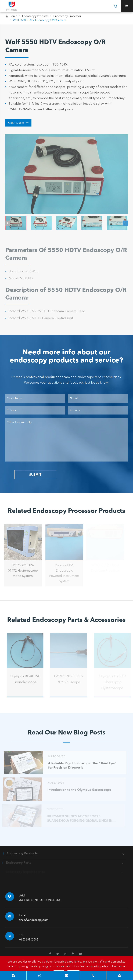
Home (13, 16)
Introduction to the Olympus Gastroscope (78, 790)
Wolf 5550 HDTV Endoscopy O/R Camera (39, 20)
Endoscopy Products (35, 16)
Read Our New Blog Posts (66, 733)
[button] (8, 222)
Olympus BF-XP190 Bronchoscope (27, 679)
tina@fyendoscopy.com (34, 920)
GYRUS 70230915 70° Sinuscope (70, 679)
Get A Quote (18, 123)
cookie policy (100, 966)
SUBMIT (35, 475)
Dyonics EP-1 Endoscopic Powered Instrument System (63, 573)
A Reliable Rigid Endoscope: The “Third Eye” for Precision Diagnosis (81, 765)
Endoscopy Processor (67, 16)
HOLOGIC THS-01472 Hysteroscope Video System (21, 571)
